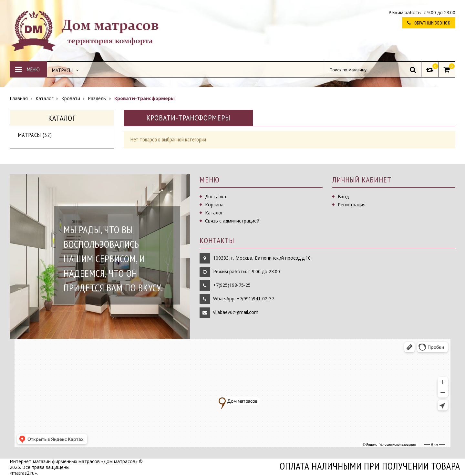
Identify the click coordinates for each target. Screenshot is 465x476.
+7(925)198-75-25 (232, 285)
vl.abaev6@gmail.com (236, 312)
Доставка (216, 197)
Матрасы (35, 135)
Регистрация (352, 205)
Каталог (214, 213)
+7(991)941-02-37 (255, 299)
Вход (343, 197)
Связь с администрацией (232, 221)
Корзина (214, 205)
